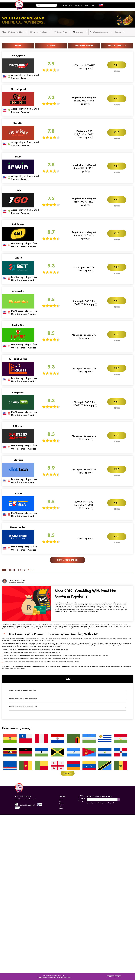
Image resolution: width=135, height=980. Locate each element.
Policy (60, 806)
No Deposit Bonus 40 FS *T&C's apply (84, 370)
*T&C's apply (84, 538)
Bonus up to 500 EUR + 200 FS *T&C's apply (84, 303)
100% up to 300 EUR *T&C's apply (84, 269)
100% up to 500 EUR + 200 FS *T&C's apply (84, 404)
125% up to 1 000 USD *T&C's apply (84, 67)
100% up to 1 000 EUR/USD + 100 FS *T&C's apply (84, 505)
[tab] (67, 691)
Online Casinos (67, 5)
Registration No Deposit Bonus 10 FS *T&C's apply (84, 235)
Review (117, 71)
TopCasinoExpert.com (23, 796)
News (93, 5)
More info (111, 977)
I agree (118, 977)
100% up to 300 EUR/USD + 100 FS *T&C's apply (84, 134)
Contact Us (61, 804)
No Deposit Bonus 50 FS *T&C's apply (84, 336)
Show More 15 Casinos (68, 560)
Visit (117, 65)
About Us (61, 808)
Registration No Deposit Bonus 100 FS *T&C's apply (84, 168)
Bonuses (79, 5)
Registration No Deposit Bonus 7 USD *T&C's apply (84, 101)
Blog (87, 5)
